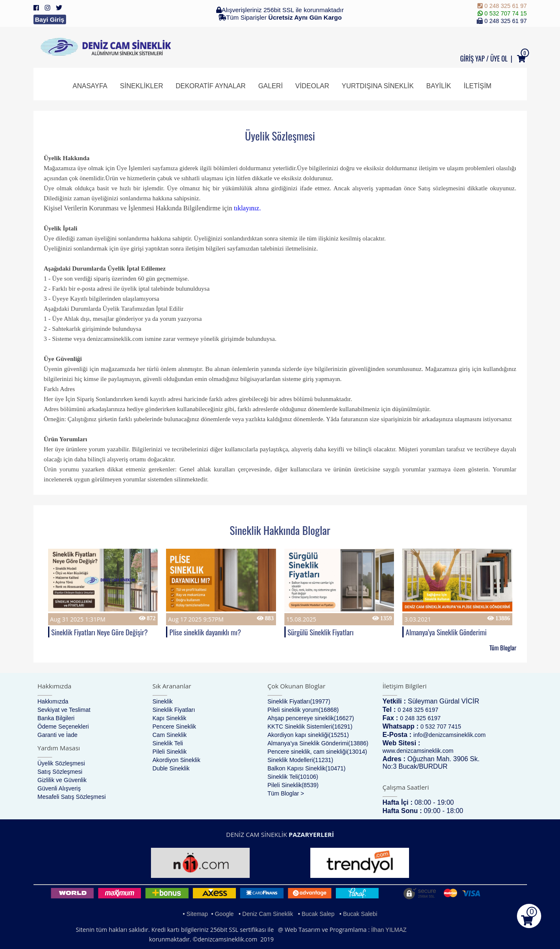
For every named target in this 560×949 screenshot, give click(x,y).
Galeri (270, 86)
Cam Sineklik (170, 735)
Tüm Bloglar (503, 647)
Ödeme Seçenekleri (63, 726)
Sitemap (197, 914)
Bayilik (439, 86)
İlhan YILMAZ (389, 930)
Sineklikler (142, 86)
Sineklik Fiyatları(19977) (299, 701)
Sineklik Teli (168, 743)
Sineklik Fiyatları (174, 710)
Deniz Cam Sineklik (267, 914)
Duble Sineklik (171, 768)
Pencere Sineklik (174, 726)
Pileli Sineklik (170, 752)
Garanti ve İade (58, 735)
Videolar (312, 86)
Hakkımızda (53, 701)
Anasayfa (90, 86)
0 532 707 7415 (441, 726)
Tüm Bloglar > (286, 793)
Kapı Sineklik (170, 718)
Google (224, 914)
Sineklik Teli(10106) (293, 777)
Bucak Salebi (360, 914)
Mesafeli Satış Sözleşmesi (72, 797)
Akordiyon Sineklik (176, 760)
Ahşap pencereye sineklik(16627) (311, 718)
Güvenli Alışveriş (59, 788)
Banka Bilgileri (56, 718)
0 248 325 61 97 (502, 6)
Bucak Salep (318, 914)
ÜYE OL (499, 59)
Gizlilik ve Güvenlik (62, 780)
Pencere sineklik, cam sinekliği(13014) (317, 752)
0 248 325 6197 (418, 710)
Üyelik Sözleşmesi (61, 763)
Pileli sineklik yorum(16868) (303, 710)
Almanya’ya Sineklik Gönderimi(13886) (318, 743)
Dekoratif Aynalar (211, 86)
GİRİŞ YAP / (474, 59)
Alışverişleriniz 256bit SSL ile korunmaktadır (280, 10)
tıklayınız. (247, 208)
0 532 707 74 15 (502, 13)
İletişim (478, 86)
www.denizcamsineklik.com (418, 751)
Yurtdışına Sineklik (378, 86)
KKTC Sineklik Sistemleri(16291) (310, 726)
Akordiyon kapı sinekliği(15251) (308, 735)
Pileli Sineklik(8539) (293, 785)
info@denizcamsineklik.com (449, 735)
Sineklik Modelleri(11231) (300, 760)
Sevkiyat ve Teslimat (64, 710)
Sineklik (163, 701)
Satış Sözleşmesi (60, 772)
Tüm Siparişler (280, 17)
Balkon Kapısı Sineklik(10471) (307, 768)
